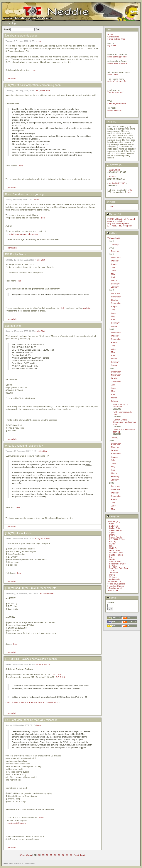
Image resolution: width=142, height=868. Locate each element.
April (113, 277)
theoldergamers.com (117, 103)
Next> (77, 855)
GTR (111, 546)
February (115, 284)
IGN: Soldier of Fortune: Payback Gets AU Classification (33, 702)
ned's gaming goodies (118, 57)
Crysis (112, 533)
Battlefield (114, 526)
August (114, 264)
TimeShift (113, 573)
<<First (22, 855)
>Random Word (115, 588)
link (19, 281)
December (116, 251)
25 (55, 855)
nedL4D (112, 177)
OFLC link (56, 675)
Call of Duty (114, 528)
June (113, 271)
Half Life (113, 548)
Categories (113, 516)
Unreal (38, 41)
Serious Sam (115, 561)
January (115, 245)
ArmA (112, 524)
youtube (87, 308)
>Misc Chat (40, 260)
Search (111, 598)
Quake (112, 559)
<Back (29, 855)
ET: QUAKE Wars (43, 91)
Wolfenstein (114, 579)
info (130, 190)
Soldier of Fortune (43, 664)
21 (39, 855)
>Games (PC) (114, 521)
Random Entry (115, 214)
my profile (112, 46)
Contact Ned (113, 37)
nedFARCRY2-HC (117, 183)
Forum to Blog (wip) (116, 39)
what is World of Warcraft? (120, 405)
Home (110, 34)
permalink (12, 78)
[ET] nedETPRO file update (120, 226)
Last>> (83, 855)
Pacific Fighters (116, 555)
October (115, 261)
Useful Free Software (117, 63)
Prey (111, 557)
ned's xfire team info (117, 81)
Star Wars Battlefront (119, 568)
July (113, 267)
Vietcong (113, 577)
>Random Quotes (116, 586)
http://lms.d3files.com (17, 823)
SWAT (112, 570)
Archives (112, 233)
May (113, 274)
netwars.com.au (115, 110)
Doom (37, 200)
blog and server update (118, 223)
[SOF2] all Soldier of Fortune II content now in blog (121, 220)
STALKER (114, 566)
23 (47, 855)
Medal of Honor (116, 553)
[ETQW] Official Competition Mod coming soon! (124, 422)
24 (51, 855)
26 (59, 855)
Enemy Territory (116, 537)
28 (67, 855)
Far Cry (113, 541)
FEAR (112, 544)
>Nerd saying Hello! (116, 584)
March (114, 280)
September (116, 303)
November (116, 297)
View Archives (114, 238)
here (34, 70)
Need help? (113, 74)
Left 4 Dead (114, 550)
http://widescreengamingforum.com (23, 234)
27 (63, 855)
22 (43, 855)
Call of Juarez (115, 530)
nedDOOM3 (114, 170)
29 (71, 855)
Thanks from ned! (115, 92)
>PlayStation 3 (114, 582)
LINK (111, 207)
